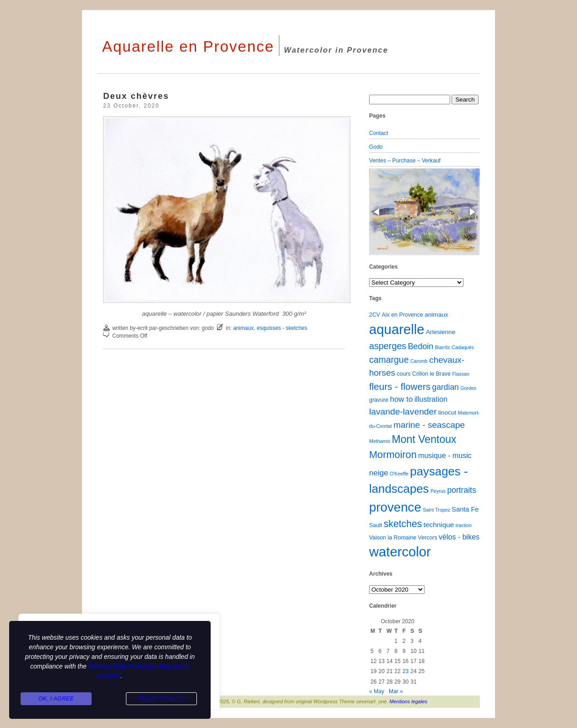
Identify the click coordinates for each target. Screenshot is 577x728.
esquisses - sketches (282, 328)
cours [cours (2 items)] (403, 374)
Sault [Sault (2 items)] (376, 525)
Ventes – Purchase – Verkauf (405, 161)
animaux (243, 328)
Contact (379, 133)
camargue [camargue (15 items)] (389, 360)
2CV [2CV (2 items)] (375, 315)
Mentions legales (409, 701)
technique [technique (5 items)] (439, 525)
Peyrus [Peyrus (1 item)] (438, 491)
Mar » (396, 691)
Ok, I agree (56, 699)
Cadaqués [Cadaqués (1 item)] (463, 347)
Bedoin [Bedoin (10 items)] (421, 346)
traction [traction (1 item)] (464, 525)
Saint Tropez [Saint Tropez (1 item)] (436, 510)
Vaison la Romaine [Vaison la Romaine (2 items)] (393, 538)
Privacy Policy (161, 699)
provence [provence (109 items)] (395, 507)
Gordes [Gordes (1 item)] (468, 388)
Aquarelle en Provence (188, 46)
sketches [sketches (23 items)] (403, 524)
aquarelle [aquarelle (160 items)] (397, 329)
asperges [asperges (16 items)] (388, 346)
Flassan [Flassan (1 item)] (461, 374)
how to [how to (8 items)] (401, 399)
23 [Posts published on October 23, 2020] (406, 671)
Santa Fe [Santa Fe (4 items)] (465, 509)
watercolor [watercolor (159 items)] (400, 552)
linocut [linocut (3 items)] (447, 413)
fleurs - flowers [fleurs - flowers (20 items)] (400, 386)
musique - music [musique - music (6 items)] (445, 455)
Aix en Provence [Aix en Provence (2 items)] (403, 315)
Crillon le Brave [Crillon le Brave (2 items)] (431, 374)
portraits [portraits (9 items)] (461, 490)
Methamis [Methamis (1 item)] (380, 441)
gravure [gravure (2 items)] (379, 400)
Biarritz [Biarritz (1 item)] (443, 347)
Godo (376, 147)
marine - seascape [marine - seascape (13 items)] (429, 425)
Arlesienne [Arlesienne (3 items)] (441, 332)
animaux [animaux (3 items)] (436, 315)
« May (377, 691)
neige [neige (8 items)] (379, 473)
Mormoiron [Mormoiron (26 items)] (393, 455)
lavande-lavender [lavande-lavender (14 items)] (403, 412)
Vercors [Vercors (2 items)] (428, 538)
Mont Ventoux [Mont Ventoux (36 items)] (424, 439)
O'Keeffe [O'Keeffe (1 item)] (399, 474)
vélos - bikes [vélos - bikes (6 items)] (459, 537)
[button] (377, 212)
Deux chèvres (136, 96)
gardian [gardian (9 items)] (445, 387)
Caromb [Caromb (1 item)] (419, 361)
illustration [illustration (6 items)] (431, 399)
